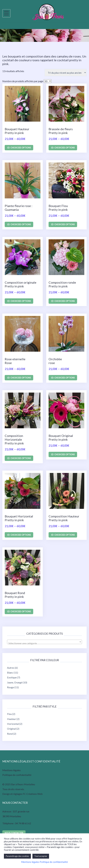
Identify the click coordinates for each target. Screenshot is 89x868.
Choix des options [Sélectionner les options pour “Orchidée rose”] (65, 378)
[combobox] (45, 642)
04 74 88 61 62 (23, 823)
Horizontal (13, 724)
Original (11, 729)
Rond (10, 734)
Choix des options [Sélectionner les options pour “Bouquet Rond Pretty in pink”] (21, 611)
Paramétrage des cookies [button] (17, 856)
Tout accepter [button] (41, 856)
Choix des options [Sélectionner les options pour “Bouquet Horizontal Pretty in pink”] (21, 535)
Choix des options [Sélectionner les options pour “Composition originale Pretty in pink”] (21, 301)
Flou (9, 714)
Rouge (10, 687)
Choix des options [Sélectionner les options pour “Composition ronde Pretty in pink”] (65, 301)
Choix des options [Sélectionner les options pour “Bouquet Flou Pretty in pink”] (65, 224)
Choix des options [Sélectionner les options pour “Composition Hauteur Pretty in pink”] (65, 535)
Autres (11, 668)
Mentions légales (12, 770)
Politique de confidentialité (17, 775)
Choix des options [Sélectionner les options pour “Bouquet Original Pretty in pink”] (65, 454)
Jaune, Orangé (15, 682)
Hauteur (12, 719)
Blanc (10, 673)
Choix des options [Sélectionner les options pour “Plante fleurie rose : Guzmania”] (21, 224)
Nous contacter (14, 833)
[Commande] (66, 73)
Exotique (12, 677)
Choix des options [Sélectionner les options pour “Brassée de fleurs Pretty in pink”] (65, 148)
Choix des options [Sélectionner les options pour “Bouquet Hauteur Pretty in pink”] (21, 148)
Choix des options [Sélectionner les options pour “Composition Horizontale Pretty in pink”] (21, 458)
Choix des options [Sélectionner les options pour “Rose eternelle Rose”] (21, 378)
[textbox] (45, 643)
